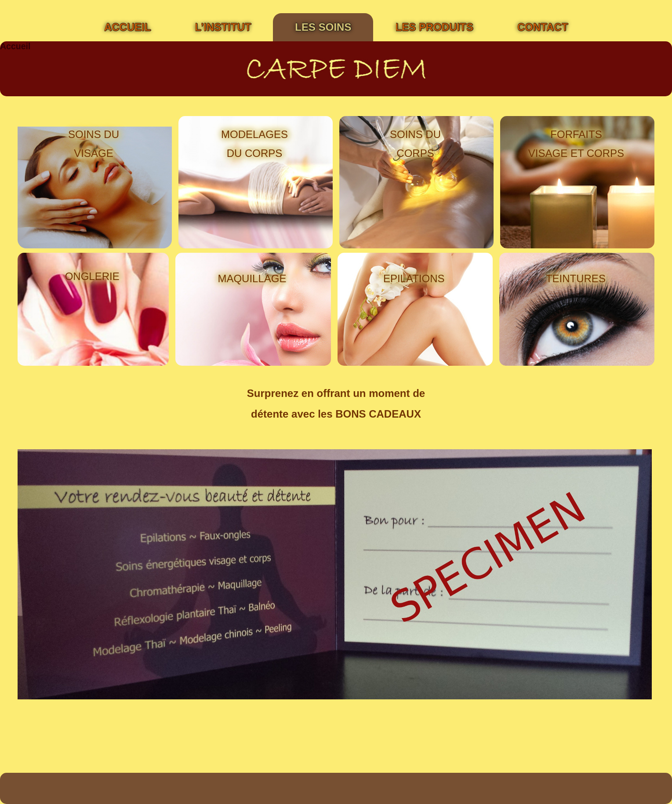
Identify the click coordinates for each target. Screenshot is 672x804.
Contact (543, 27)
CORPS (415, 153)
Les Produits (434, 27)
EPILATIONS (414, 278)
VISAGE (93, 153)
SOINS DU (94, 134)
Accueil (128, 27)
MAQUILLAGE (252, 278)
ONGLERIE (92, 276)
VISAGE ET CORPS (576, 153)
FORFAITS (576, 134)
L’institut (223, 27)
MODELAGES (254, 134)
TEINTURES (576, 278)
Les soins (323, 27)
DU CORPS (255, 153)
